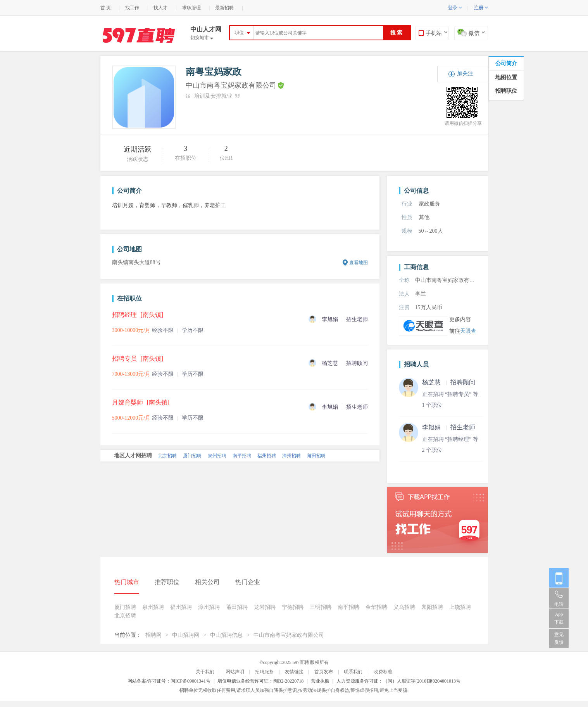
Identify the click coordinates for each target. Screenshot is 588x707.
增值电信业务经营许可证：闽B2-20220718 (260, 681)
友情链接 (294, 672)
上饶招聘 (460, 607)
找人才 (160, 8)
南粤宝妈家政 (214, 72)
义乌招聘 (404, 607)
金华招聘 (376, 607)
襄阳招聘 (432, 607)
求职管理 (191, 8)
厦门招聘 (192, 456)
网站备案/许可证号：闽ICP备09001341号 (169, 681)
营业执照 (320, 681)
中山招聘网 (186, 635)
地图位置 (506, 77)
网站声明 (235, 672)
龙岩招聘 (265, 607)
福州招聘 (267, 456)
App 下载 (559, 618)
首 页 (106, 8)
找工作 (132, 8)
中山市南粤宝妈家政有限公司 (289, 635)
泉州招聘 (217, 456)
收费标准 (383, 672)
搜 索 (397, 33)
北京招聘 (167, 456)
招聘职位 (506, 91)
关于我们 (205, 672)
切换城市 (202, 38)
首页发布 (324, 672)
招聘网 (153, 635)
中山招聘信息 (226, 635)
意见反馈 (559, 638)
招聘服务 (264, 672)
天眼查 (468, 331)
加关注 (465, 73)
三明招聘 (321, 607)
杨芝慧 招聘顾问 (449, 382)
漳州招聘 (291, 456)
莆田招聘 (316, 456)
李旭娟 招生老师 (449, 427)
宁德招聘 (293, 607)
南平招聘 (242, 456)
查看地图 (359, 263)
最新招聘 (224, 8)
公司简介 (506, 63)
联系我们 (353, 672)
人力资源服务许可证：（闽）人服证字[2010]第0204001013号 (398, 681)
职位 (239, 33)
